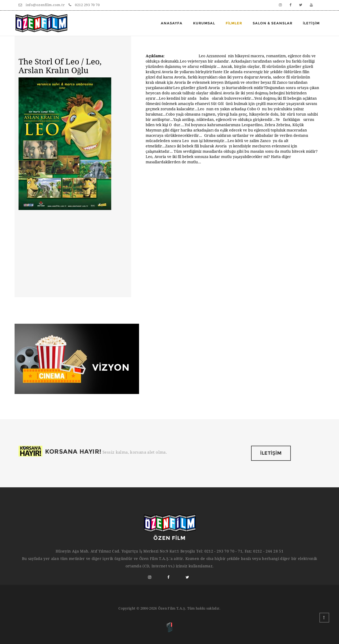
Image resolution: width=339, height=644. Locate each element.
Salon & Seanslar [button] (273, 23)
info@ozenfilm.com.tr (42, 5)
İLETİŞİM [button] (311, 23)
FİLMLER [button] (234, 23)
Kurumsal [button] (204, 23)
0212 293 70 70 (84, 5)
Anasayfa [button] (172, 23)
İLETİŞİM (271, 453)
